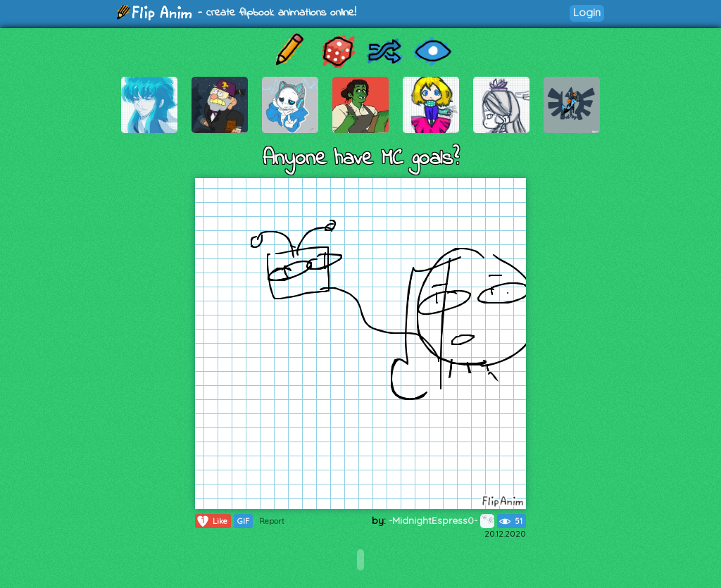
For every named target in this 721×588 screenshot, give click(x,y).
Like (212, 521)
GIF (243, 521)
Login (587, 12)
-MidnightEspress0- (441, 520)
